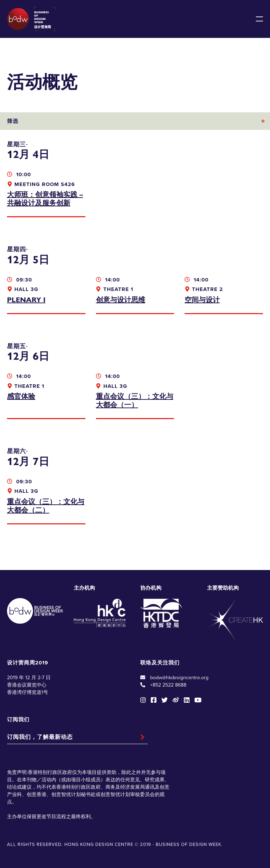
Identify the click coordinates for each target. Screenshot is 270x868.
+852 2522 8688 (168, 685)
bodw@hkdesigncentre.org (179, 678)
